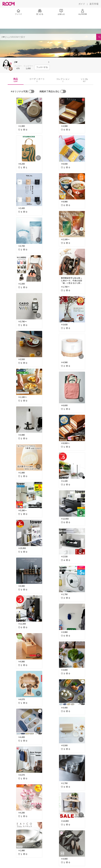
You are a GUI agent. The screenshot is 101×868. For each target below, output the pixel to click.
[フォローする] (42, 67)
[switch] (31, 91)
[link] (29, 111)
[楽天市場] (94, 4)
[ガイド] (82, 4)
